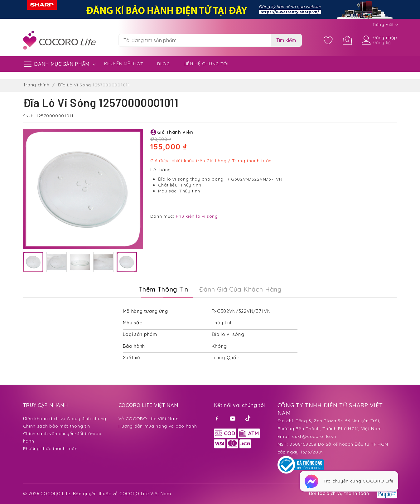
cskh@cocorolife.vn (314, 436)
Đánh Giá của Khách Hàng (240, 289)
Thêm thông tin (163, 289)
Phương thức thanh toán (50, 448)
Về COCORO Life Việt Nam (149, 419)
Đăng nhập (385, 37)
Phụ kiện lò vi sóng (197, 216)
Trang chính (36, 85)
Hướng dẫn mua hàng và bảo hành (158, 426)
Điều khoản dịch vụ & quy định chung (65, 419)
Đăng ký (382, 42)
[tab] (163, 289)
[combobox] (195, 40)
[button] (33, 262)
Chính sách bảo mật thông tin (57, 426)
